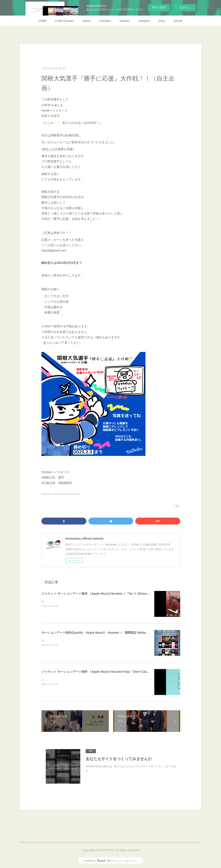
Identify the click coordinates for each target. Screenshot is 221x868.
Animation (105, 21)
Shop (162, 21)
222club (178, 21)
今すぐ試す (159, 7)
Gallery (87, 21)
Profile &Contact (64, 21)
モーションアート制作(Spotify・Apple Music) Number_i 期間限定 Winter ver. (97, 633)
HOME (43, 21)
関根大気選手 (51, 116)
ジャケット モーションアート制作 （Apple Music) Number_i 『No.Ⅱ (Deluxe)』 (97, 594)
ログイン (185, 8)
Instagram (144, 21)
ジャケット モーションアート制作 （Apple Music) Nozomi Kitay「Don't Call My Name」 (103, 672)
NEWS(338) (74, 494)
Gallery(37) (47, 494)
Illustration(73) (60, 494)
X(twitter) (125, 21)
